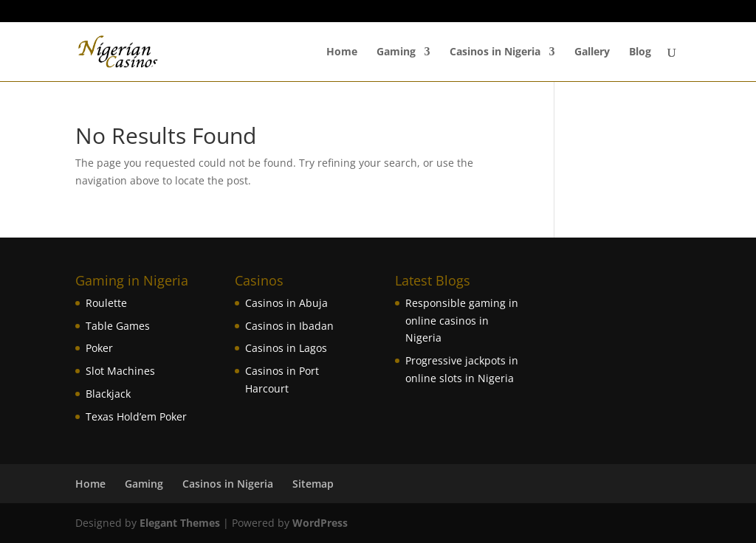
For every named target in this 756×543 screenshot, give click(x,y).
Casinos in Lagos (286, 348)
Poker (99, 348)
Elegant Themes (180, 523)
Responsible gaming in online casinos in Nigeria (462, 321)
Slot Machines (120, 371)
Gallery (592, 52)
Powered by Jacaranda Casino (618, 12)
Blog (640, 52)
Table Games (118, 326)
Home (342, 52)
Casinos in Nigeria (495, 52)
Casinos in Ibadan (289, 326)
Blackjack (108, 394)
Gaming (396, 52)
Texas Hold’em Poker (136, 416)
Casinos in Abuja (286, 303)
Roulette (106, 303)
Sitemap (313, 484)
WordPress (320, 523)
